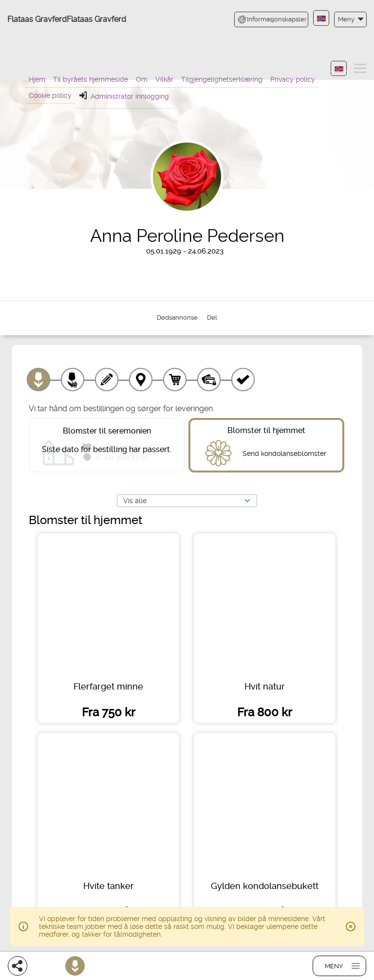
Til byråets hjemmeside (91, 79)
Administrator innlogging (124, 96)
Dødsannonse (177, 318)
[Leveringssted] (141, 380)
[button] (350, 19)
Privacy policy (293, 79)
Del (212, 318)
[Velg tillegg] (73, 380)
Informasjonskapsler (272, 19)
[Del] (18, 966)
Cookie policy (50, 95)
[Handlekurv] (175, 380)
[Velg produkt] (38, 380)
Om (142, 79)
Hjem (37, 79)
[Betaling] (209, 380)
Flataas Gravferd (37, 19)
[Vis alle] (187, 501)
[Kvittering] (243, 380)
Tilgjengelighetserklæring (222, 79)
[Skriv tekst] (107, 380)
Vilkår (164, 79)
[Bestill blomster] (75, 966)
